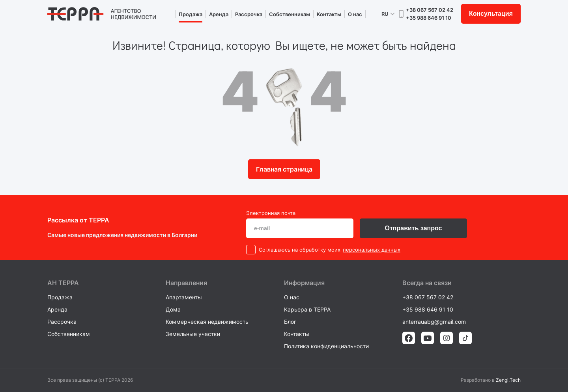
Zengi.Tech (508, 380)
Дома (173, 309)
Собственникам (290, 14)
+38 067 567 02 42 (430, 10)
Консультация (491, 14)
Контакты (329, 14)
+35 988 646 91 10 (429, 18)
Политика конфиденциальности (326, 346)
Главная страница (284, 169)
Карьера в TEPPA (307, 309)
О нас (355, 14)
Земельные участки (193, 334)
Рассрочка (249, 14)
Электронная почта (271, 213)
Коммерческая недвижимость (207, 322)
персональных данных (372, 250)
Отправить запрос (414, 228)
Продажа (191, 14)
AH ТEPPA (63, 283)
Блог (290, 322)
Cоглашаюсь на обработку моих (300, 250)
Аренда (219, 14)
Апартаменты (184, 297)
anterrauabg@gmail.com (434, 322)
